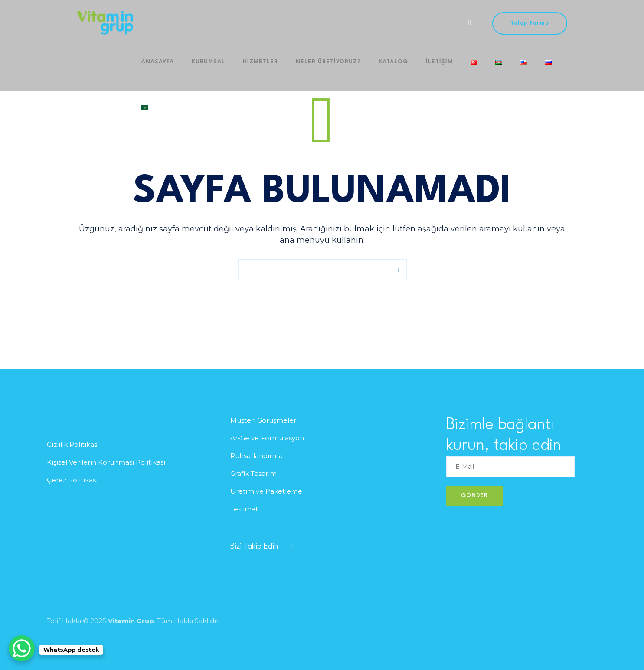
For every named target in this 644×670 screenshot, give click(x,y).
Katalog (368, 68)
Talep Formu (530, 23)
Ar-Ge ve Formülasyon (267, 438)
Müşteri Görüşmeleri (264, 420)
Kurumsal (200, 68)
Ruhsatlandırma (257, 456)
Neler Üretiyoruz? (308, 68)
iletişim (408, 68)
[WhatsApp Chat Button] (22, 648)
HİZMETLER (246, 68)
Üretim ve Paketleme (266, 491)
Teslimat (244, 509)
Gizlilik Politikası (73, 444)
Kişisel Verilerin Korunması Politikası (106, 462)
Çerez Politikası (72, 480)
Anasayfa (155, 68)
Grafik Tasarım (253, 473)
